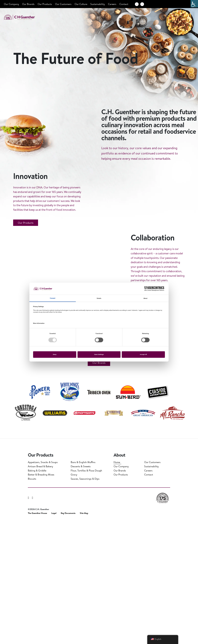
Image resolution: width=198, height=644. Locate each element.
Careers (112, 4)
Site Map (84, 637)
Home (117, 586)
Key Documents (68, 637)
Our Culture (81, 4)
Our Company (11, 4)
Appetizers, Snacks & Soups (43, 586)
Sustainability (98, 4)
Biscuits (32, 603)
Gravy (74, 598)
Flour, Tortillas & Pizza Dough (86, 594)
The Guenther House (37, 637)
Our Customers (63, 4)
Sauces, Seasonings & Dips (85, 603)
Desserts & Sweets (81, 590)
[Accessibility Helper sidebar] (194, 4)
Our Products (45, 4)
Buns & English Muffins (83, 586)
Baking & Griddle (37, 594)
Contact (124, 4)
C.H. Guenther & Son (22, 17)
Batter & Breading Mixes (41, 598)
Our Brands (28, 4)
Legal (54, 637)
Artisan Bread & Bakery (40, 590)
